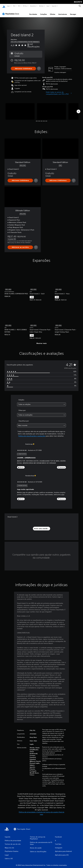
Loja (48, 6)
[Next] (78, 109)
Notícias (41, 6)
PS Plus (25, 6)
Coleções (43, 12)
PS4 (19, 6)
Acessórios (33, 6)
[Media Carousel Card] (20, 109)
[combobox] (41, 402)
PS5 (14, 6)
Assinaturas (63, 12)
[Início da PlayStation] (4, 6)
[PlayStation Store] (11, 12)
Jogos (8, 6)
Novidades (33, 12)
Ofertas (53, 12)
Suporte (54, 6)
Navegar (73, 12)
